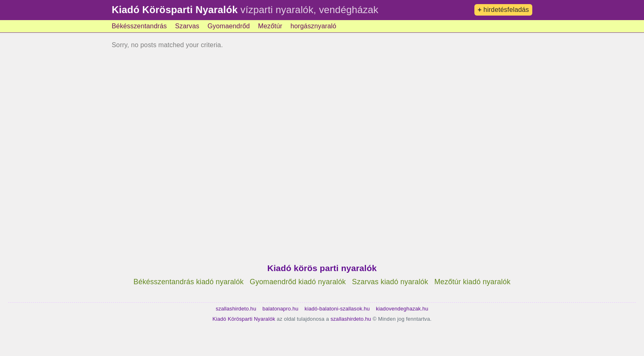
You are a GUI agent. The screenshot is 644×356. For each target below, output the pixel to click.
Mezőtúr (270, 26)
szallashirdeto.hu (236, 309)
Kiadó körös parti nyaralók (322, 268)
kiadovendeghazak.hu (402, 309)
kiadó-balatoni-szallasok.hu (337, 309)
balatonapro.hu (281, 309)
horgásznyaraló (313, 26)
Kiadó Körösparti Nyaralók (175, 10)
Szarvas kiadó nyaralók (390, 282)
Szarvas (187, 26)
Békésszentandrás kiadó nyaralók (189, 282)
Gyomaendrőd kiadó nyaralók (298, 282)
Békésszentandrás (139, 26)
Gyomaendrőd (229, 26)
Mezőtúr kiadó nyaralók (473, 282)
